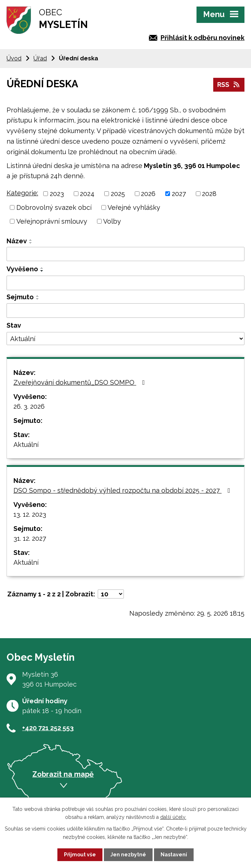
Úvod (14, 58)
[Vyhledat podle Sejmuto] (125, 311)
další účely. (173, 817)
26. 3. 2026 (29, 406)
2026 (148, 194)
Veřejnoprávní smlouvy (52, 221)
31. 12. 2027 (30, 538)
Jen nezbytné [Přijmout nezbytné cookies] (128, 855)
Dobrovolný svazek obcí (54, 207)
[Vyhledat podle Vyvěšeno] (125, 283)
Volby (112, 221)
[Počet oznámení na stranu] (111, 594)
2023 (57, 194)
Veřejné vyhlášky (134, 207)
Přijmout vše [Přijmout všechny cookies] (80, 855)
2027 (179, 194)
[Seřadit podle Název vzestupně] (31, 240)
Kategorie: (22, 193)
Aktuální (26, 445)
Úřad (40, 58)
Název (17, 241)
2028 (209, 194)
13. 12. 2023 (30, 514)
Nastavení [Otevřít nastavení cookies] (174, 855)
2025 (118, 194)
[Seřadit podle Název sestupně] (31, 243)
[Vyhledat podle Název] (125, 254)
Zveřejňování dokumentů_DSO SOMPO (81, 382)
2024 (87, 194)
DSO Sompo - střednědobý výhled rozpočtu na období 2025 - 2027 (123, 490)
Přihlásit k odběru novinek (203, 38)
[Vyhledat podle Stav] (125, 339)
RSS (229, 85)
